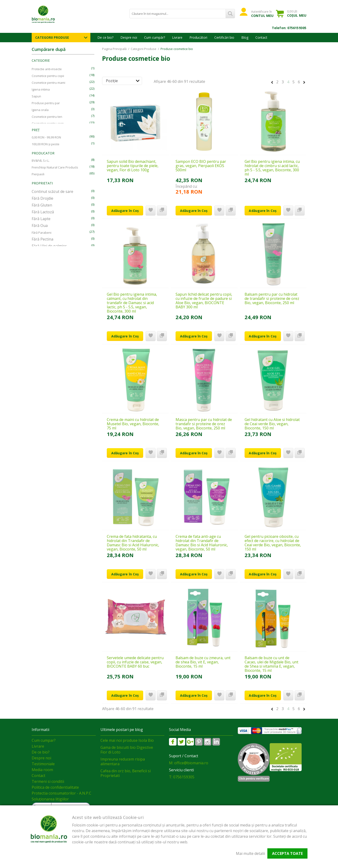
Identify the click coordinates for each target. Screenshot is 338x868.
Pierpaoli (38, 174)
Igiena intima (41, 89)
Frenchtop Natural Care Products (55, 167)
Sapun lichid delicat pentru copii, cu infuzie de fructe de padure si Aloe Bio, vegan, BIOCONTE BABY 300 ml (204, 301)
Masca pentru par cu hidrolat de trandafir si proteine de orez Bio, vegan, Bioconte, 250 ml (204, 424)
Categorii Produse (52, 37)
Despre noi (129, 37)
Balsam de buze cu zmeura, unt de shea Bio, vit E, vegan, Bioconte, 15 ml (203, 662)
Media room (42, 770)
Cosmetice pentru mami (48, 83)
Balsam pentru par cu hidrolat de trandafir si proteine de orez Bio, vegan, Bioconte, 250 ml (272, 298)
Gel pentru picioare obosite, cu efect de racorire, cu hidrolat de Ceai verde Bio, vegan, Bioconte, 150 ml (273, 543)
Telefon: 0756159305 (289, 28)
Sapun (36, 96)
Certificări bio (224, 37)
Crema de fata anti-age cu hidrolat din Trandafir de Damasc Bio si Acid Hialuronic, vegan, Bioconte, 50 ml (202, 543)
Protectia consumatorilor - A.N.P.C (61, 793)
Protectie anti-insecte (47, 69)
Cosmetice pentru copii (48, 76)
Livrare (177, 37)
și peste (46, 144)
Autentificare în (262, 14)
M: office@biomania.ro (189, 763)
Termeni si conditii (48, 781)
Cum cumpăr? (155, 37)
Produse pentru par (46, 103)
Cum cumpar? (44, 740)
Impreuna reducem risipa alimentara (123, 761)
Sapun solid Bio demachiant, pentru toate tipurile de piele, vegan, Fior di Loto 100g (133, 166)
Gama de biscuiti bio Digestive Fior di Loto (127, 750)
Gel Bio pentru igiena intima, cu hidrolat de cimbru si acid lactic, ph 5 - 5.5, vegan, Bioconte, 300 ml (272, 168)
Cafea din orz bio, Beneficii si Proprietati (126, 773)
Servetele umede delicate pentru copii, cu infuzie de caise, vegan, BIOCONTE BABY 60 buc (135, 662)
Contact (261, 37)
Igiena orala (40, 110)
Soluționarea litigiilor (50, 799)
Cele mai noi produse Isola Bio (127, 740)
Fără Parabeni (42, 233)
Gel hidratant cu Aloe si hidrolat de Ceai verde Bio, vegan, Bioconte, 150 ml (272, 424)
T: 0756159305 (182, 777)
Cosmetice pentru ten (47, 117)
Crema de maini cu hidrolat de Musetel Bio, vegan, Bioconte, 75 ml (133, 424)
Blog (245, 37)
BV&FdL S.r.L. (41, 161)
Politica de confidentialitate (55, 787)
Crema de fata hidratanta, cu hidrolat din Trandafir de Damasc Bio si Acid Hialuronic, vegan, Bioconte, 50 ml (133, 543)
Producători (198, 37)
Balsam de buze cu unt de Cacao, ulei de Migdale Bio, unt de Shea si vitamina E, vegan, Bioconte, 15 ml (271, 664)
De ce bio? (105, 37)
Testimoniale (43, 764)
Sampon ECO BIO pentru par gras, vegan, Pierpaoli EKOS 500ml (201, 166)
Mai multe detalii (250, 853)
